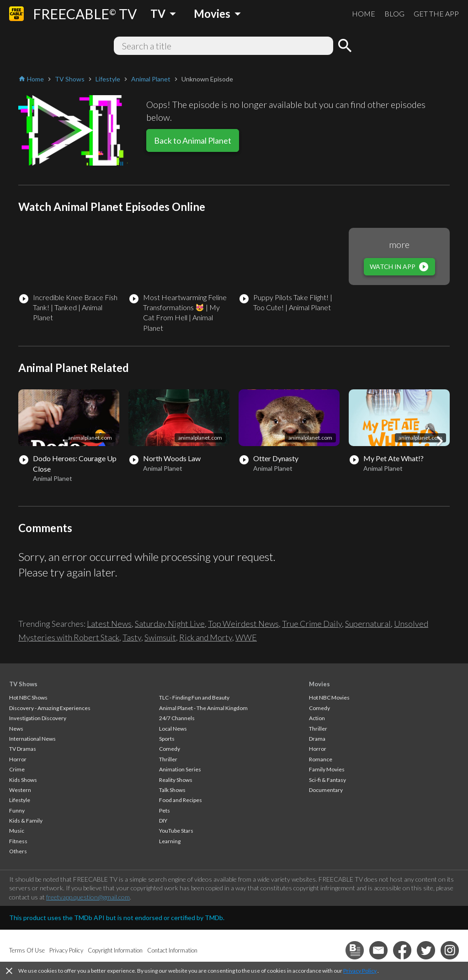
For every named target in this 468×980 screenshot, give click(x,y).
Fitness (18, 841)
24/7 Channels (177, 718)
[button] (440, 441)
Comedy (170, 749)
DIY (163, 821)
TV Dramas (23, 749)
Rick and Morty (206, 637)
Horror (18, 759)
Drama (317, 739)
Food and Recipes (181, 800)
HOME (364, 13)
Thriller (168, 759)
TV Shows (23, 684)
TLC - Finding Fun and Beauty (194, 697)
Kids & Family (26, 821)
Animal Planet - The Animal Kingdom (203, 708)
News (16, 729)
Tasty (132, 637)
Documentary (326, 790)
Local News (173, 729)
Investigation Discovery (38, 718)
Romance (321, 759)
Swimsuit (160, 637)
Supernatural (368, 624)
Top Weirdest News (243, 624)
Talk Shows (172, 790)
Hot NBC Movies (329, 697)
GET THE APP (436, 13)
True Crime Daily (312, 624)
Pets (165, 810)
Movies (319, 684)
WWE (246, 637)
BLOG (394, 13)
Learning (170, 841)
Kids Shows (23, 780)
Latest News (109, 624)
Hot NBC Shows (28, 697)
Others (18, 851)
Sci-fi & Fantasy (327, 780)
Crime (17, 769)
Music (17, 831)
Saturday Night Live (170, 624)
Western (20, 790)
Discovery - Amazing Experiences (50, 708)
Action (317, 718)
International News (32, 739)
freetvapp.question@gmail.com (88, 897)
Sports (167, 739)
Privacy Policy (360, 971)
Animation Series (180, 769)
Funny (17, 810)
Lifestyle (20, 800)
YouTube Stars (176, 831)
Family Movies (327, 769)
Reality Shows (176, 780)
